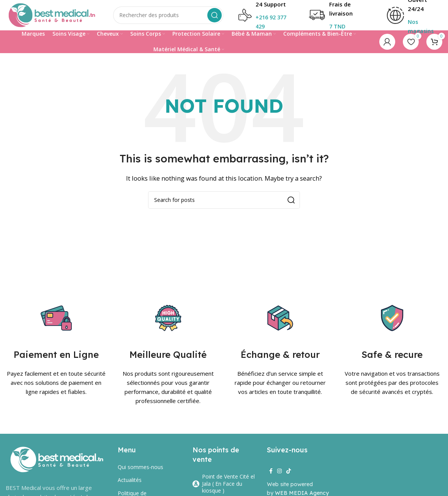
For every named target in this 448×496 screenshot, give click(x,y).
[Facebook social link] (271, 471)
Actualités (130, 480)
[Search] (168, 15)
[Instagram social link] (279, 471)
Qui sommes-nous (140, 467)
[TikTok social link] (289, 471)
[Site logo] (52, 14)
